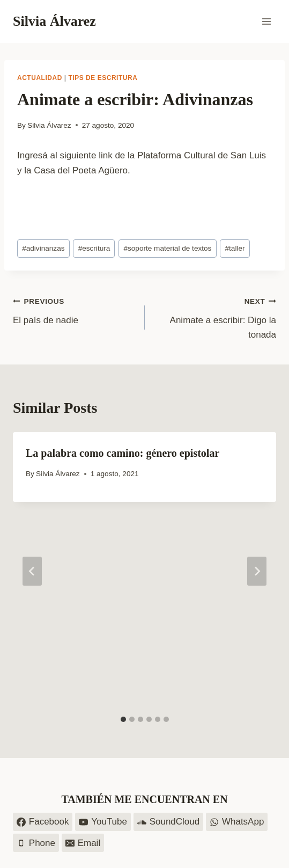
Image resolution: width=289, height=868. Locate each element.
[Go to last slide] (32, 571)
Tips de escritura (103, 78)
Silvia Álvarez (49, 125)
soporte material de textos (167, 248)
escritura (94, 248)
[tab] (123, 719)
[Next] (257, 571)
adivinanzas (43, 248)
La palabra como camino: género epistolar (123, 453)
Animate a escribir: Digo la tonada (215, 317)
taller (235, 248)
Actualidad (40, 78)
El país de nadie (74, 309)
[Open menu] (266, 21)
